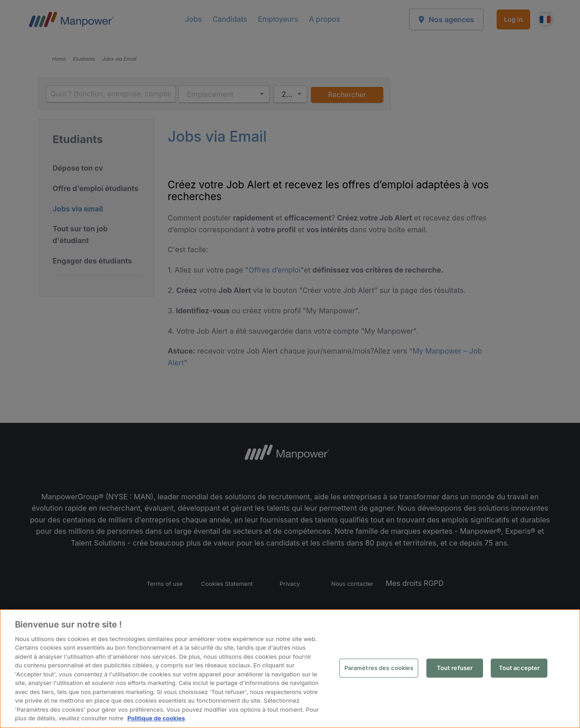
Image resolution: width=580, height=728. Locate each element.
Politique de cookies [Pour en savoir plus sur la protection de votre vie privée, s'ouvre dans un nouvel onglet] (156, 718)
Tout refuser (455, 668)
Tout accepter (520, 668)
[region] (290, 669)
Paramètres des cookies (379, 668)
